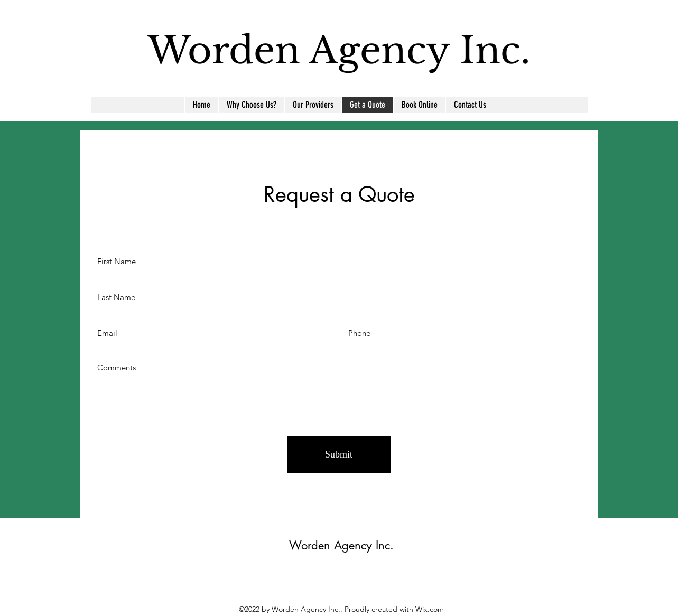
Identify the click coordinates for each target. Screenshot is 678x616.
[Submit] (339, 455)
